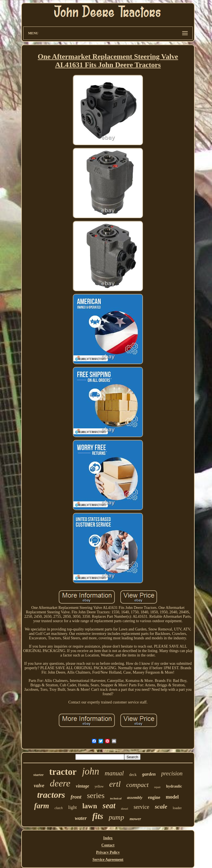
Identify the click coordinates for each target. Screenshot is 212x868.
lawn (90, 806)
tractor (63, 772)
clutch (59, 808)
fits (98, 816)
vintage (83, 786)
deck (133, 775)
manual (114, 773)
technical (116, 798)
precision (172, 773)
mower (135, 819)
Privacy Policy (108, 852)
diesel (124, 809)
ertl (115, 784)
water (81, 818)
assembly (135, 797)
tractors (51, 795)
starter (39, 775)
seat (109, 806)
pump (116, 817)
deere (60, 783)
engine (154, 797)
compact (137, 785)
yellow (99, 786)
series (96, 795)
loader (177, 808)
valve (39, 786)
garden (149, 774)
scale (161, 806)
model (172, 797)
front (76, 797)
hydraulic (174, 786)
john (91, 771)
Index (108, 838)
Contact (108, 845)
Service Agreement (108, 860)
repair (157, 787)
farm (42, 806)
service (141, 807)
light (72, 807)
